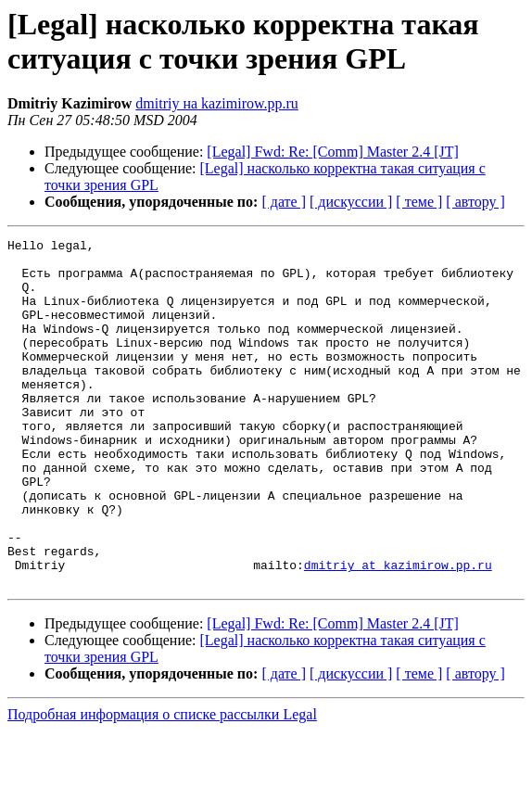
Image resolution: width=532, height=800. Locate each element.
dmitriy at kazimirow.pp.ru (398, 631)
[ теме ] (419, 202)
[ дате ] (284, 202)
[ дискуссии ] (351, 202)
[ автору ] (475, 202)
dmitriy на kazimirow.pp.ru (216, 103)
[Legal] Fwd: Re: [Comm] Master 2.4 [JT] (333, 152)
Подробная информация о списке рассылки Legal (162, 784)
